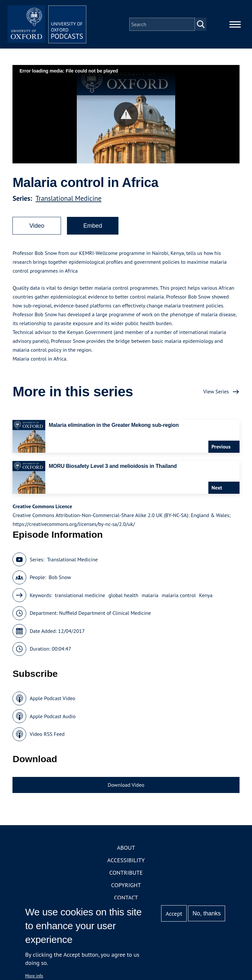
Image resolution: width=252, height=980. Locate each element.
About (126, 848)
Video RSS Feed (47, 734)
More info (34, 976)
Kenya (206, 595)
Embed (93, 226)
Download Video (126, 785)
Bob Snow (60, 577)
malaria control (179, 595)
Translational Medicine (68, 198)
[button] (126, 114)
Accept (174, 914)
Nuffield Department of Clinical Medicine (105, 613)
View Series (216, 391)
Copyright (126, 885)
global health (123, 595)
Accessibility (126, 860)
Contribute (126, 873)
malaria (150, 595)
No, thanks (207, 913)
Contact (126, 897)
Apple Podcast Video (52, 698)
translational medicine (80, 595)
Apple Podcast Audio (52, 716)
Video (37, 226)
